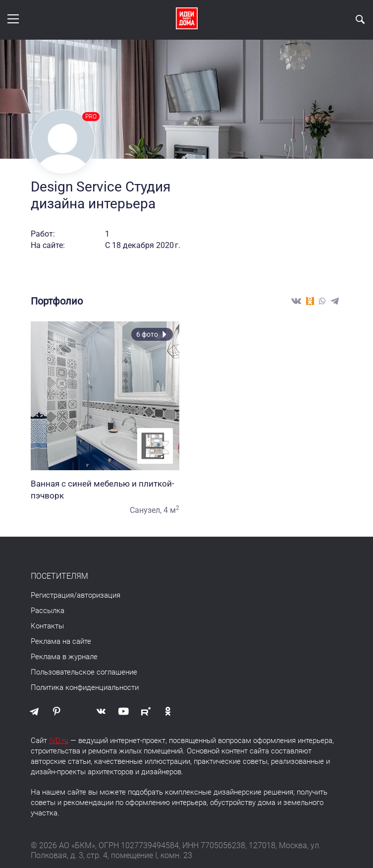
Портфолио (57, 301)
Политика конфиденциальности (85, 687)
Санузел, (146, 510)
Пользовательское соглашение (84, 672)
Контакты (47, 626)
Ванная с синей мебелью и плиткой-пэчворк (105, 490)
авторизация (99, 595)
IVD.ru (59, 741)
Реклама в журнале (64, 657)
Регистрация (52, 595)
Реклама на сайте (61, 641)
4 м (171, 510)
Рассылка (48, 611)
